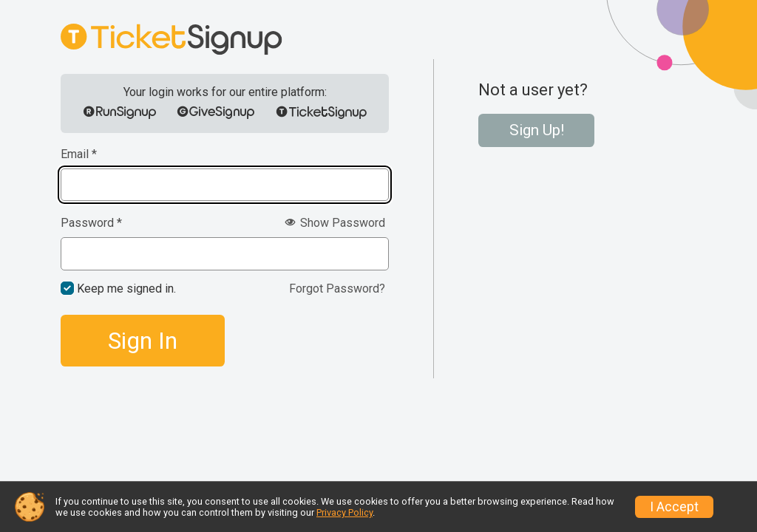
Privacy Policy (344, 512)
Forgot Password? (337, 289)
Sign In (143, 341)
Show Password (335, 223)
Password (91, 223)
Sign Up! (537, 130)
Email (79, 154)
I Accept (674, 507)
